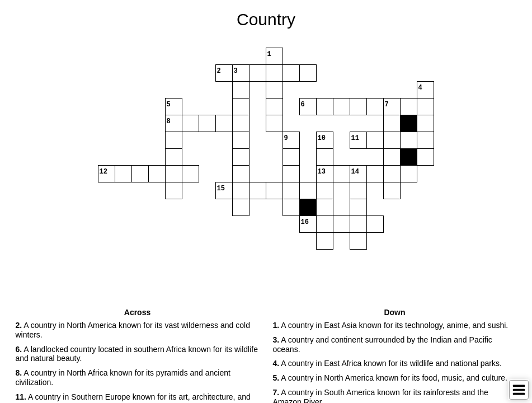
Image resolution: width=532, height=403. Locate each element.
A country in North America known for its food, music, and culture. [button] (390, 378)
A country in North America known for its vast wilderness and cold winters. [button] (133, 330)
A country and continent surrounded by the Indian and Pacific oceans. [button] (383, 345)
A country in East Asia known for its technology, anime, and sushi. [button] (391, 325)
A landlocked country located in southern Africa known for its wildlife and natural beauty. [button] (137, 354)
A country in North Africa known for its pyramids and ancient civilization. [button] (123, 378)
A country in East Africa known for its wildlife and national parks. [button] (387, 363)
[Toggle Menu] (519, 390)
